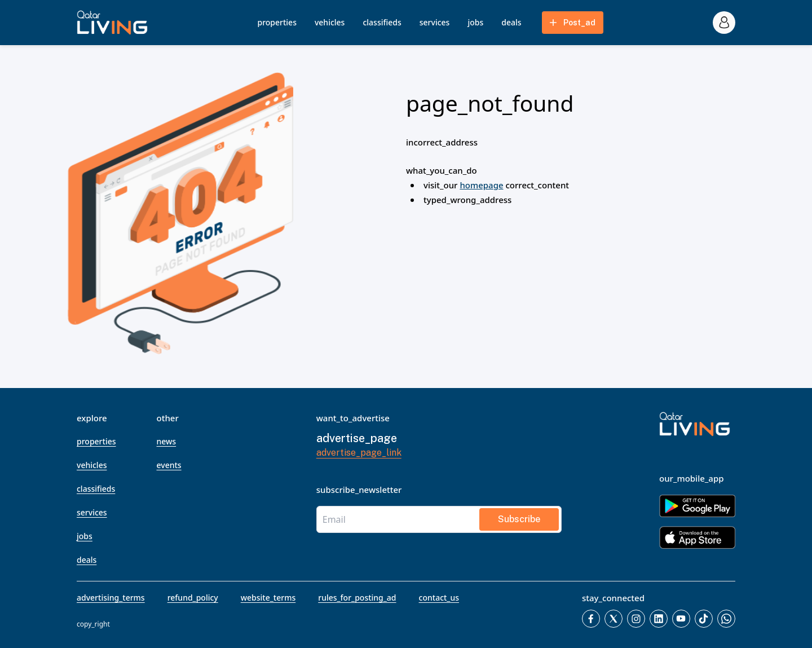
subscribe (519, 519)
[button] (112, 23)
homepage (481, 185)
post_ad (572, 23)
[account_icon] (724, 23)
